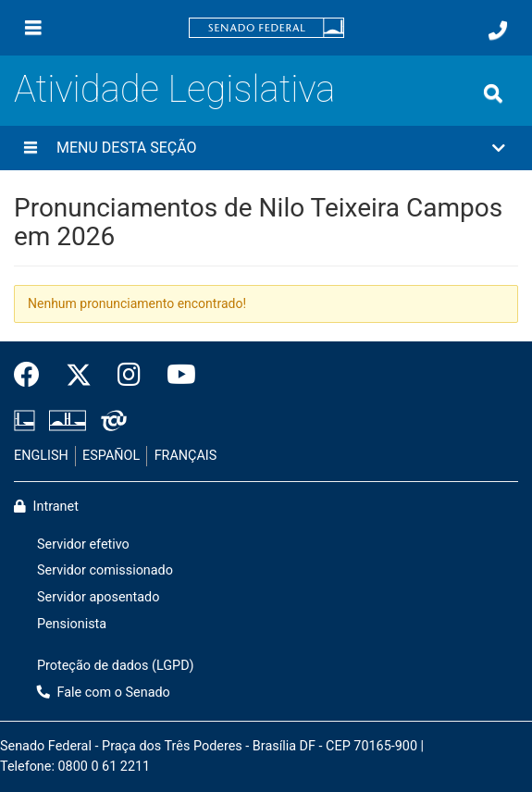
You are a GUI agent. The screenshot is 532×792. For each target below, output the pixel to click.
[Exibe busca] (493, 93)
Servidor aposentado (98, 597)
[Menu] (33, 28)
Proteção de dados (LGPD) (116, 666)
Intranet (46, 507)
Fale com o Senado (104, 693)
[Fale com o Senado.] (498, 31)
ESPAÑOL (111, 456)
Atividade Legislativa (174, 89)
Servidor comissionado (105, 570)
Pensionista (72, 624)
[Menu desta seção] (31, 148)
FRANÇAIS (186, 456)
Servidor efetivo (83, 544)
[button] (266, 148)
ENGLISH (41, 456)
